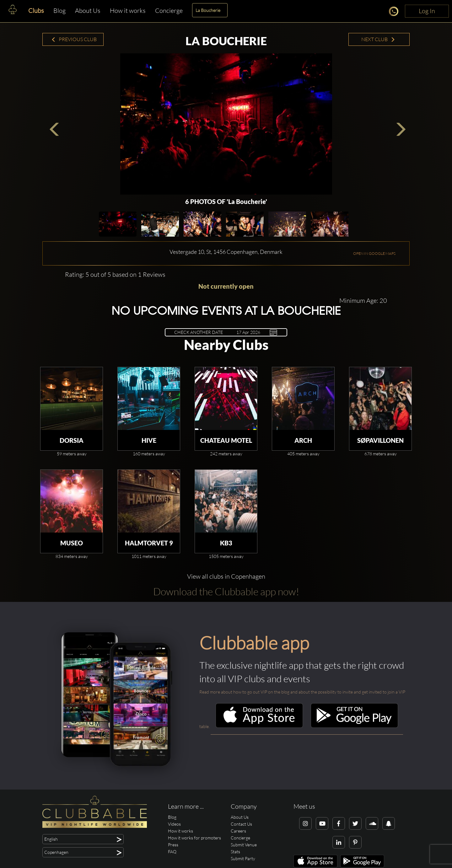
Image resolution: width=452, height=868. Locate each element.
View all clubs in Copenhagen (226, 576)
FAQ (172, 852)
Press (173, 845)
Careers (238, 831)
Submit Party (243, 858)
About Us (88, 11)
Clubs (36, 11)
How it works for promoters (194, 838)
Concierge (169, 11)
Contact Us (241, 824)
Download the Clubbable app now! (226, 591)
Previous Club (74, 39)
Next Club (378, 39)
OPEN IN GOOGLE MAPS (374, 253)
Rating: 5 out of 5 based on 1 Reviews (115, 274)
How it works (128, 11)
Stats (235, 852)
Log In (427, 11)
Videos (174, 824)
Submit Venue (244, 845)
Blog (59, 11)
